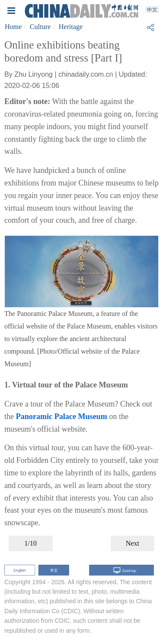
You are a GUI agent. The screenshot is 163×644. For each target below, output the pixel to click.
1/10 (30, 543)
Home (13, 27)
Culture (40, 27)
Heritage (71, 27)
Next (132, 543)
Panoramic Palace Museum (62, 416)
